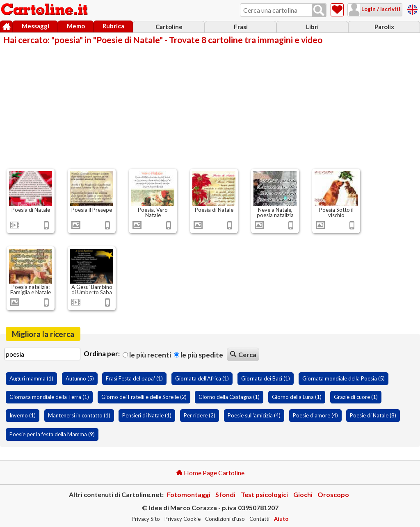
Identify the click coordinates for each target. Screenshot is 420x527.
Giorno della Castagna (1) (229, 397)
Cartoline (169, 27)
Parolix (384, 27)
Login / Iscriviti (380, 9)
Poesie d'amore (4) (315, 415)
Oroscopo (333, 494)
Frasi (241, 27)
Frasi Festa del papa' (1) (134, 378)
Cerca (243, 354)
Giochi (303, 494)
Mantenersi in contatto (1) (79, 415)
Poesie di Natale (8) (373, 415)
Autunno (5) (80, 378)
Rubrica (113, 26)
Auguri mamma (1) (31, 378)
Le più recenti (147, 355)
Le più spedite (199, 355)
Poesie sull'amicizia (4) (254, 415)
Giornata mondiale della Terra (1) (49, 397)
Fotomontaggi (189, 494)
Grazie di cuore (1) (356, 397)
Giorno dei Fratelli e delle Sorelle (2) (144, 397)
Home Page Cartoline (210, 473)
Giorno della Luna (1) (297, 397)
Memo (76, 26)
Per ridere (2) (200, 415)
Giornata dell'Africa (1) (202, 378)
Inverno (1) (23, 415)
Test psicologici (264, 494)
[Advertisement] (210, 106)
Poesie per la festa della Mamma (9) (52, 434)
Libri (312, 27)
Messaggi (35, 26)
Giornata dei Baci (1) (266, 378)
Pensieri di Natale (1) (147, 415)
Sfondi (225, 494)
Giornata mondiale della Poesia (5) (344, 378)
